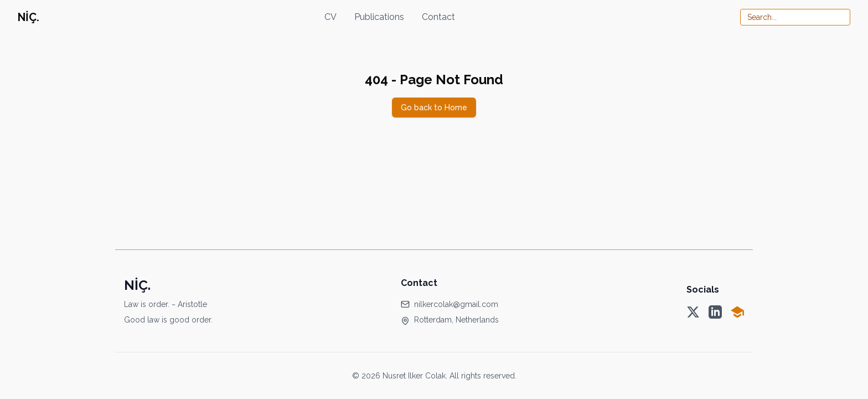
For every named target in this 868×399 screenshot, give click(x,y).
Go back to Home (434, 108)
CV (330, 17)
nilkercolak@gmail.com (456, 304)
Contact (438, 17)
